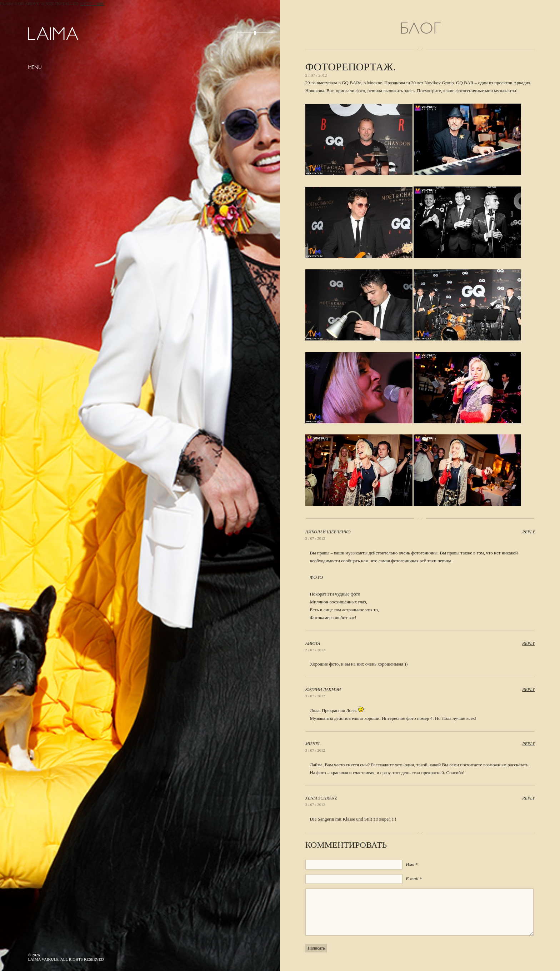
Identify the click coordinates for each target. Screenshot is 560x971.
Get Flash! (93, 4)
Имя (410, 864)
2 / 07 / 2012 (315, 538)
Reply (528, 532)
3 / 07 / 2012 (315, 696)
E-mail (412, 879)
